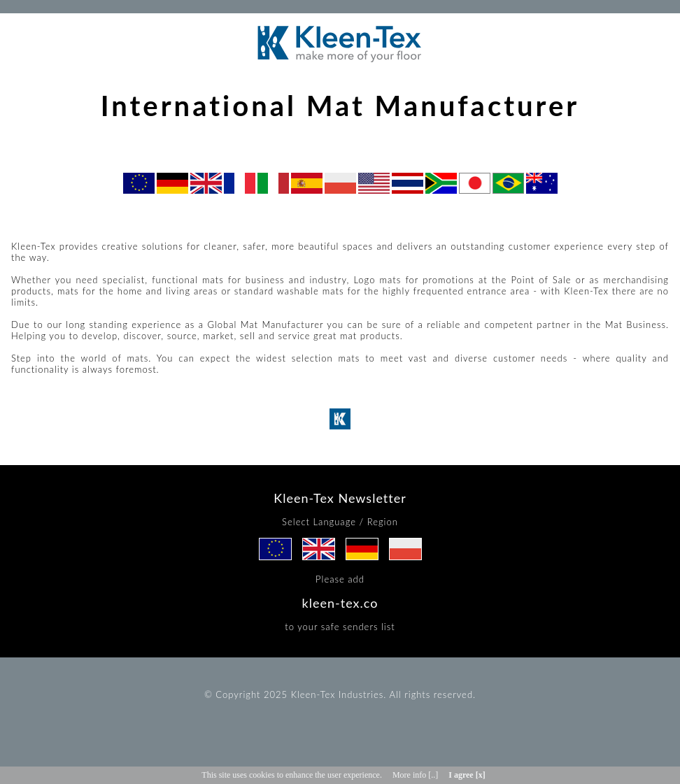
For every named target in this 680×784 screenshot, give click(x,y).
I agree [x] (467, 775)
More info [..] (415, 775)
